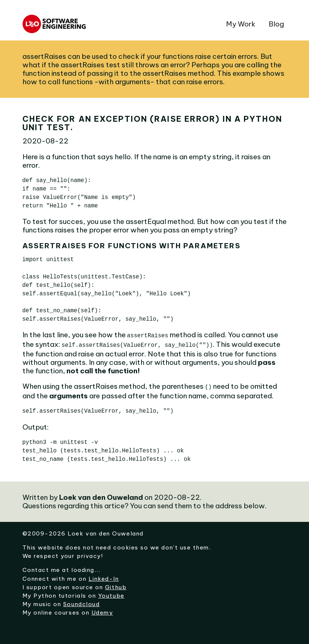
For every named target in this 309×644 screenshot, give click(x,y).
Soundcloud (81, 602)
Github (116, 585)
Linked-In (104, 577)
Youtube (111, 593)
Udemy (102, 610)
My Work (241, 24)
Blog (276, 24)
